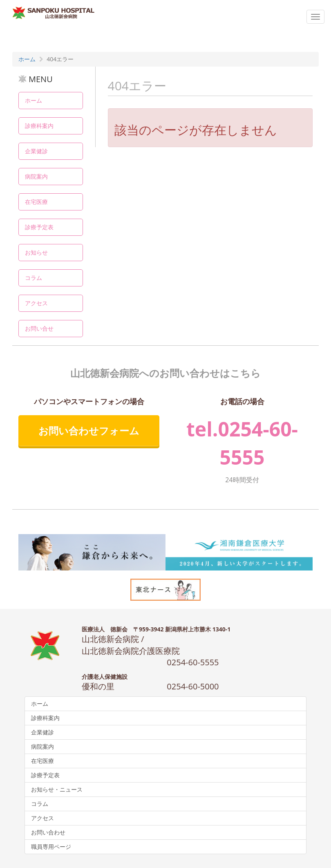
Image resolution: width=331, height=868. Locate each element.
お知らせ (36, 252)
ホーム (34, 100)
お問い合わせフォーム (89, 431)
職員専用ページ (51, 847)
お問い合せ (39, 328)
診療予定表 (39, 227)
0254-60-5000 (193, 686)
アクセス (36, 303)
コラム (34, 278)
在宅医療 (36, 202)
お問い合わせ (48, 832)
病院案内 (36, 176)
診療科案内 (39, 126)
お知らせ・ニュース (57, 789)
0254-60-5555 (193, 662)
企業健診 (36, 151)
